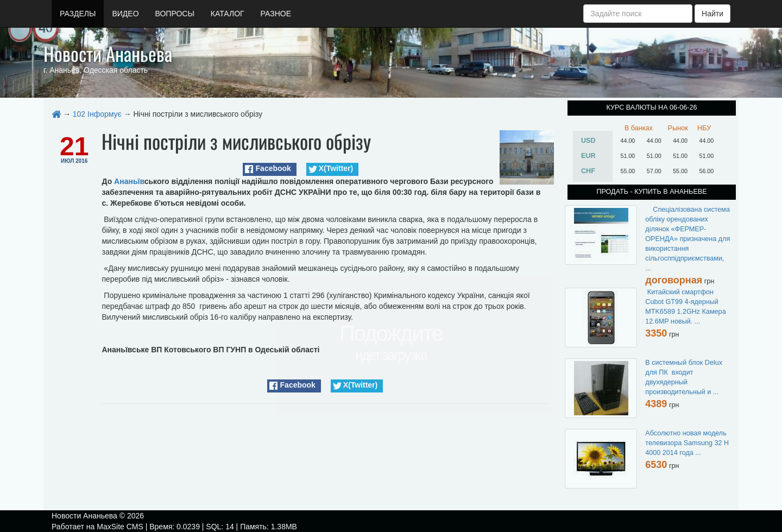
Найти (712, 14)
